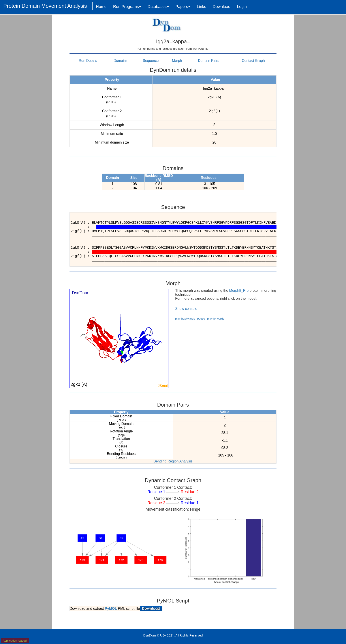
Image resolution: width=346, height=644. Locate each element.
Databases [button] (158, 7)
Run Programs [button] (127, 7)
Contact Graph (253, 61)
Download (222, 7)
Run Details (88, 61)
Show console (186, 309)
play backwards (185, 319)
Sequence (151, 61)
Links (201, 7)
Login (242, 7)
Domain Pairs (209, 61)
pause (201, 319)
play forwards (216, 319)
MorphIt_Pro (239, 291)
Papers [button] (183, 7)
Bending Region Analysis (173, 461)
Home (101, 7)
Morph (177, 61)
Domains (121, 61)
